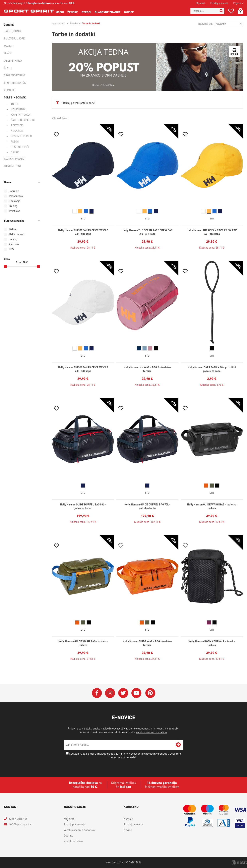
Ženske (73, 12)
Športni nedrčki (15, 83)
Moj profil (70, 819)
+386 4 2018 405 (18, 819)
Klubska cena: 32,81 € (147, 385)
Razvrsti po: (205, 24)
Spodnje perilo (21, 136)
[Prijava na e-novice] (178, 745)
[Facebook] (97, 693)
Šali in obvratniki (23, 120)
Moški (60, 12)
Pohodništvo (16, 196)
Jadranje (14, 191)
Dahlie (13, 229)
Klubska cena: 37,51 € (212, 522)
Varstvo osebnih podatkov (151, 732)
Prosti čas (14, 211)
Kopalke (9, 90)
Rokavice (17, 125)
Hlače (8, 53)
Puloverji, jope (14, 38)
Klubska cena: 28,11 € (83, 247)
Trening (13, 206)
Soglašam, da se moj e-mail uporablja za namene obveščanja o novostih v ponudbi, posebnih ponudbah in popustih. (125, 755)
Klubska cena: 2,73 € (212, 385)
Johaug (13, 239)
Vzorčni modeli (14, 159)
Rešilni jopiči (20, 147)
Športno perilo (14, 75)
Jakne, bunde (13, 31)
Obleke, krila (13, 60)
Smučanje (15, 201)
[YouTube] (136, 693)
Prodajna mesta (219, 3)
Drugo (15, 152)
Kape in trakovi (21, 115)
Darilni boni (12, 166)
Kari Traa (14, 244)
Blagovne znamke (108, 12)
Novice (129, 12)
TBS (11, 249)
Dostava (69, 835)
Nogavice (17, 131)
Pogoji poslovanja (74, 824)
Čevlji (8, 68)
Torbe (15, 104)
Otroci (86, 12)
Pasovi (15, 141)
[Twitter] (123, 693)
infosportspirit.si (21, 824)
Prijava (238, 3)
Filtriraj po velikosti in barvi (78, 103)
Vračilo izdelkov (73, 841)
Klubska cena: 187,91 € (83, 522)
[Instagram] (110, 693)
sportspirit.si (59, 23)
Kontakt (201, 3)
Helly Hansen (17, 234)
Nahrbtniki (19, 109)
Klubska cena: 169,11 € (147, 522)
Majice (9, 46)
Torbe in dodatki (15, 97)
